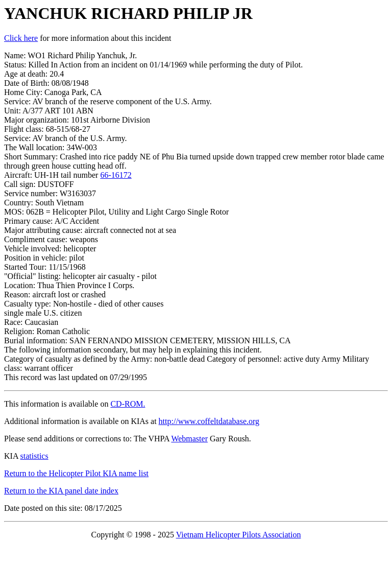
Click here (21, 38)
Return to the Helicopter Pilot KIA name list (76, 473)
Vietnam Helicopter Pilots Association (239, 535)
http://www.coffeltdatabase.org (209, 421)
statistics (34, 456)
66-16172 (116, 175)
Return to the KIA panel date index (61, 491)
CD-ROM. (128, 404)
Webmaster (189, 439)
